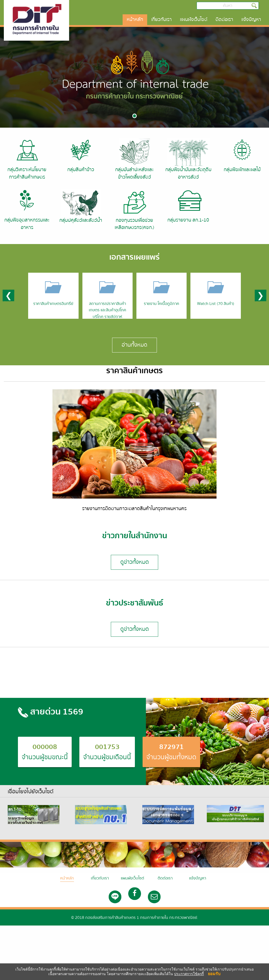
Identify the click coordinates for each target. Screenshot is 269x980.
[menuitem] (135, 20)
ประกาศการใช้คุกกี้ (189, 974)
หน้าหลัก (135, 19)
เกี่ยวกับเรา (162, 19)
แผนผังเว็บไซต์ (194, 19)
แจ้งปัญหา (251, 19)
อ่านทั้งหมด (134, 345)
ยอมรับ (214, 974)
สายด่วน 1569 (51, 712)
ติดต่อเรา (224, 19)
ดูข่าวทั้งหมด (135, 562)
